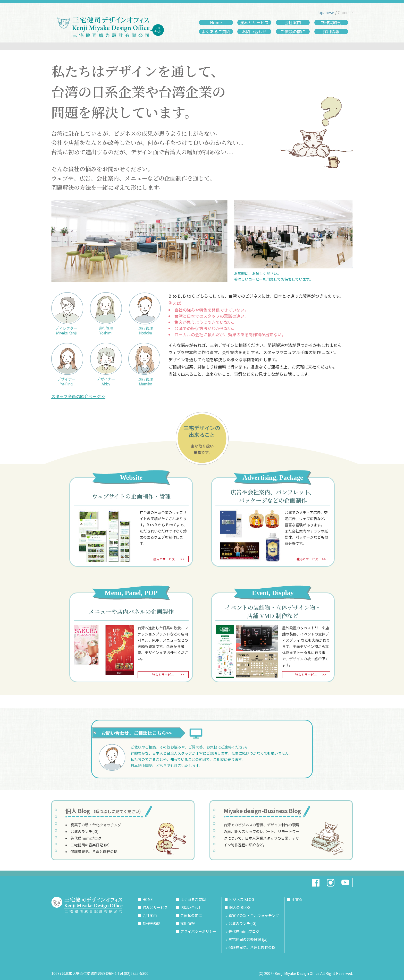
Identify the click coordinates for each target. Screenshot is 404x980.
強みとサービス (254, 23)
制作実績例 (331, 23)
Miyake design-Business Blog (262, 811)
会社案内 (293, 23)
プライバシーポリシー (198, 931)
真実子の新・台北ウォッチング (96, 825)
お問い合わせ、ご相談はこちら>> (137, 733)
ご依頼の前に (293, 32)
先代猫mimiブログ (86, 838)
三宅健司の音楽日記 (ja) (90, 845)
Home (216, 23)
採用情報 (331, 32)
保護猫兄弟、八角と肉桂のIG (94, 852)
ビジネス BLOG (242, 899)
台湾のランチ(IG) (85, 831)
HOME (148, 899)
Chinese (345, 12)
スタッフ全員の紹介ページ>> (78, 396)
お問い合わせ (254, 32)
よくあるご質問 (216, 32)
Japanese (325, 12)
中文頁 (297, 899)
